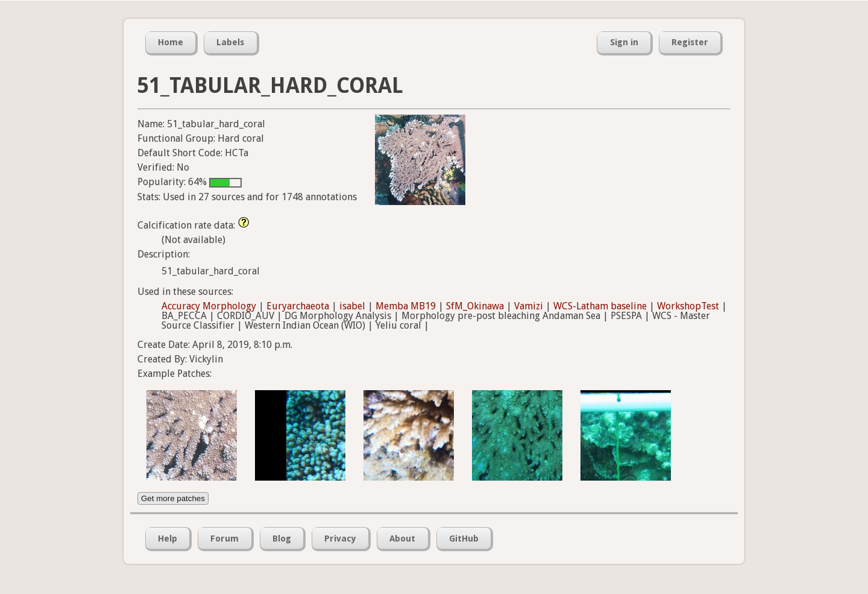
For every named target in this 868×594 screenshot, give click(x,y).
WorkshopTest (688, 306)
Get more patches (173, 498)
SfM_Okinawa (475, 306)
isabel (352, 306)
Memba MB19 (406, 306)
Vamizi (529, 306)
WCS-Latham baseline (600, 306)
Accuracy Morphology (209, 306)
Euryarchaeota (298, 306)
